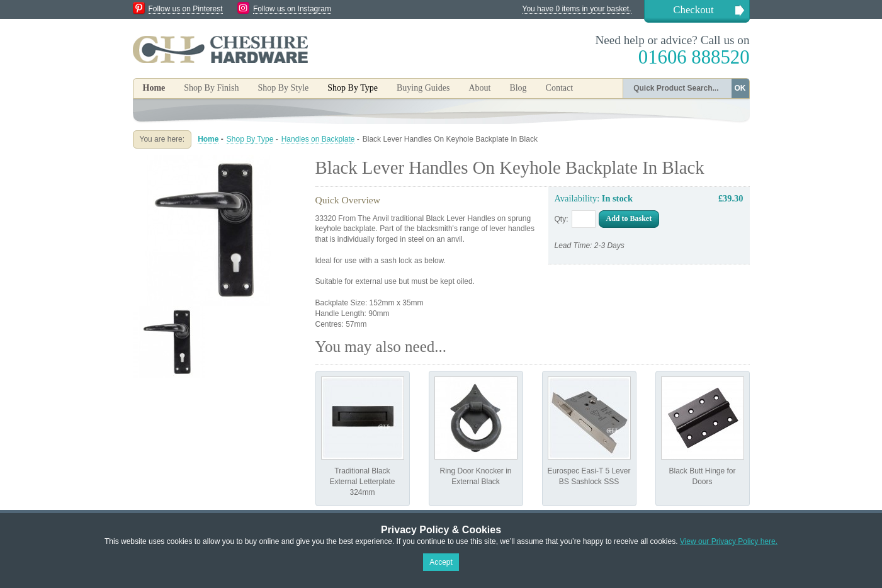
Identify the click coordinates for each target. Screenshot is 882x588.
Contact (560, 88)
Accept (441, 562)
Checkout (693, 10)
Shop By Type (250, 139)
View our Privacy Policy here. (729, 541)
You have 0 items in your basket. (577, 9)
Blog (518, 88)
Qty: (562, 219)
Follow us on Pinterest (186, 9)
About (479, 88)
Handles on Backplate (318, 139)
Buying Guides (423, 88)
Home (154, 88)
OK (740, 88)
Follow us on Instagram (292, 9)
